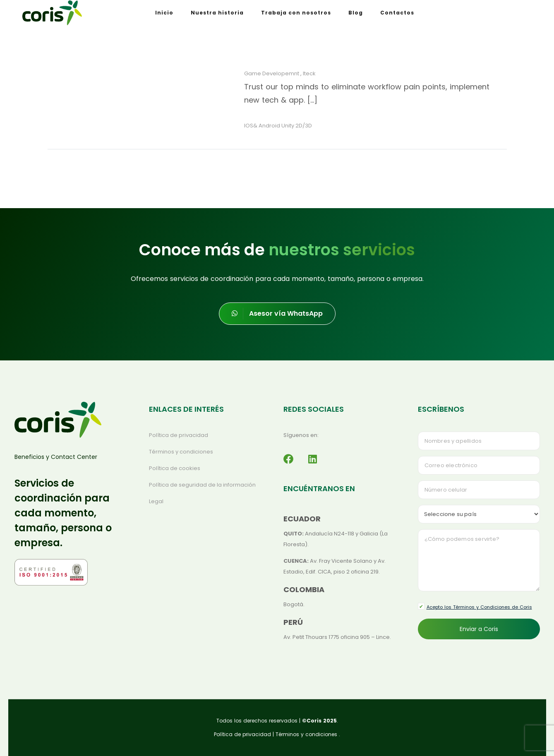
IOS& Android (262, 126)
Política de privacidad (179, 435)
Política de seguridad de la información (202, 485)
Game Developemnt (272, 73)
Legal (156, 501)
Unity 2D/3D (297, 126)
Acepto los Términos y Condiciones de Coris (479, 607)
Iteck (309, 73)
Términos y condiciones (181, 452)
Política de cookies (175, 468)
